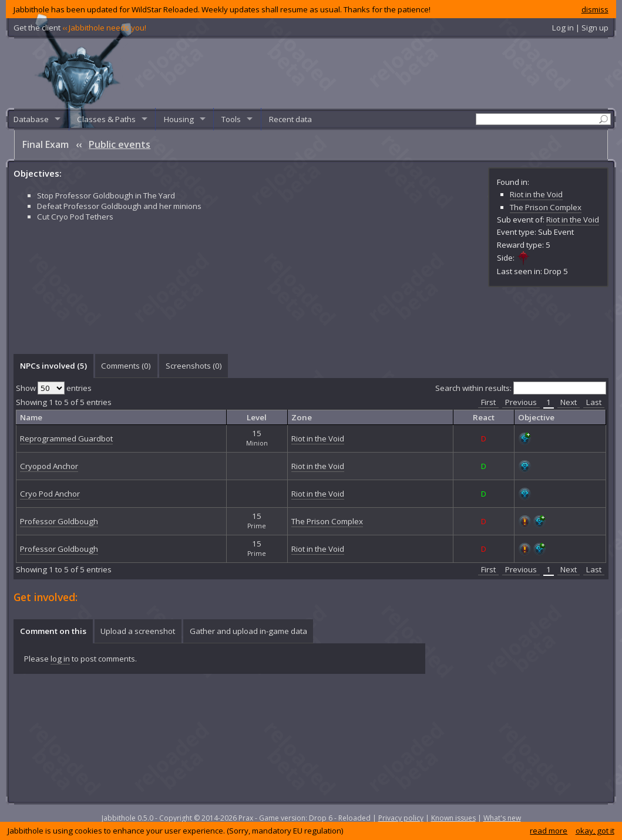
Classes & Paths (106, 119)
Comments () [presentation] (126, 366)
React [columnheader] (484, 417)
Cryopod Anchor (49, 466)
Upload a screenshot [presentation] (138, 631)
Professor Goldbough (59, 521)
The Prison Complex (546, 207)
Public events (120, 144)
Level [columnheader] (257, 417)
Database (31, 119)
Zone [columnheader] (302, 417)
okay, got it (595, 831)
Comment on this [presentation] (53, 631)
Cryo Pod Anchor (50, 494)
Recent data (290, 119)
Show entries (54, 388)
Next (569, 402)
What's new (502, 818)
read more (549, 831)
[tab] (53, 366)
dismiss (595, 9)
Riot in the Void (536, 194)
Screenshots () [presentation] (194, 366)
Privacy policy (401, 818)
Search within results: (521, 388)
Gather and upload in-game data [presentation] (248, 631)
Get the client (80, 28)
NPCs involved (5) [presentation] (53, 366)
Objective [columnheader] (536, 417)
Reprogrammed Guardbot (66, 438)
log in (60, 659)
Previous (521, 402)
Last (594, 402)
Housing (179, 119)
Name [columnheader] (31, 417)
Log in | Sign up (580, 28)
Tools (231, 119)
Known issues (453, 818)
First (488, 402)
